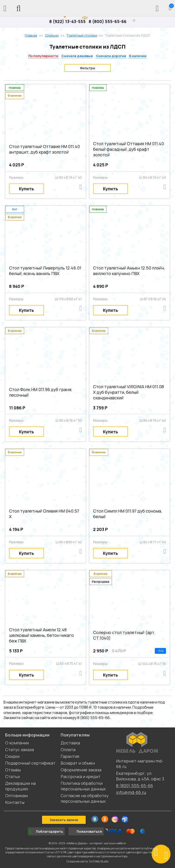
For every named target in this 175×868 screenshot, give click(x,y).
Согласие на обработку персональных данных (85, 798)
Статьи (12, 776)
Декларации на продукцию (20, 786)
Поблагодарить (46, 832)
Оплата (68, 750)
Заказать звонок (64, 820)
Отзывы (13, 770)
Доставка (70, 743)
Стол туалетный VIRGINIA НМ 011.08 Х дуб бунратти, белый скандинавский (128, 392)
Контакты (15, 802)
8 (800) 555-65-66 (108, 21)
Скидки (12, 756)
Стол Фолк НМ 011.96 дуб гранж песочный (40, 392)
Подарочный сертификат (30, 763)
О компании (17, 743)
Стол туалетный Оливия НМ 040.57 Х (44, 514)
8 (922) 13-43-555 (67, 21)
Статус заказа (19, 750)
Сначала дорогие (111, 56)
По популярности (43, 56)
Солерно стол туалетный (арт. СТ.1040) (124, 635)
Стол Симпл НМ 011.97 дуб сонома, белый (128, 514)
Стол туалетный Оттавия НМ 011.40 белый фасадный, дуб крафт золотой (128, 149)
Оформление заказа (81, 770)
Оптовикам (16, 796)
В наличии (138, 56)
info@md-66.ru (131, 792)
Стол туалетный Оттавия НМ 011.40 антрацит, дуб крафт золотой (44, 149)
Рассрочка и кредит (81, 776)
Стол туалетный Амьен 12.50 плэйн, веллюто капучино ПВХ (129, 271)
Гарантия (70, 756)
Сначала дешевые (77, 56)
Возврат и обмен (78, 763)
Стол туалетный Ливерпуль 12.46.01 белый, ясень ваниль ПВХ (45, 271)
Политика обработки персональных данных (83, 786)
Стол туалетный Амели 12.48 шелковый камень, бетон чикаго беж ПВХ (41, 635)
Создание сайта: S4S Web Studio (87, 861)
